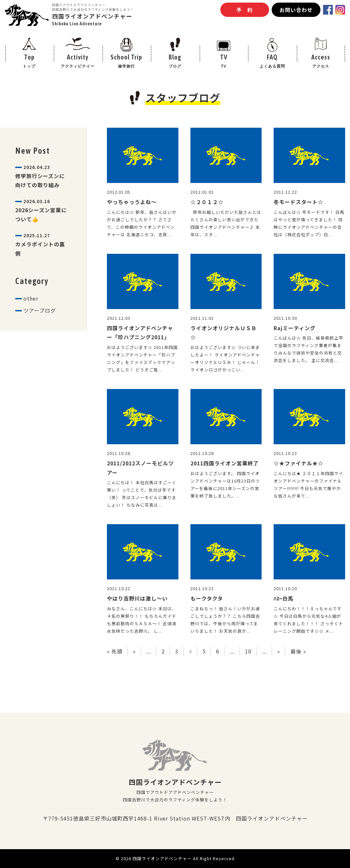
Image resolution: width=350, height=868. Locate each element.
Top (29, 62)
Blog (175, 62)
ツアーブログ (40, 310)
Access (321, 62)
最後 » (298, 651)
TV (224, 62)
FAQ (272, 62)
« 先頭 (115, 651)
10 (248, 651)
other (31, 298)
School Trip (126, 62)
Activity (78, 62)
